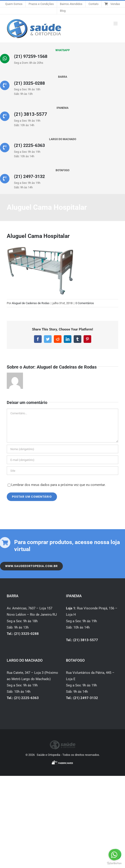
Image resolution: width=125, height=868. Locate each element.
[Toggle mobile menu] (116, 24)
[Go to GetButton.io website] (114, 863)
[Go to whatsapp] (114, 855)
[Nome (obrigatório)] (62, 447)
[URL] (62, 468)
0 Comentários (85, 301)
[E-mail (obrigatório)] (62, 458)
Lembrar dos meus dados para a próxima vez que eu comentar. (58, 483)
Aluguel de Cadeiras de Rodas (31, 301)
